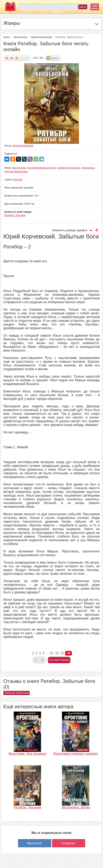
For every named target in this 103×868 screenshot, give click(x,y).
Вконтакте (34, 843)
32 (57, 653)
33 (62, 653)
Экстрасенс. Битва (76, 807)
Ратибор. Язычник (15, 215)
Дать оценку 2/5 (12, 58)
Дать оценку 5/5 (26, 58)
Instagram (68, 843)
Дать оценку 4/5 (21, 58)
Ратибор (18, 180)
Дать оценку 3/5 (17, 58)
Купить (55, 58)
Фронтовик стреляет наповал (76, 754)
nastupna (68, 653)
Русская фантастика (16, 172)
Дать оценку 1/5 (7, 58)
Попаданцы (88, 168)
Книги (7, 37)
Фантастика (20, 37)
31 (52, 653)
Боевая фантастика (68, 168)
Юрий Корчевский (41, 37)
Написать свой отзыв (16, 693)
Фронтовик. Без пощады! (27, 754)
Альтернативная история (41, 168)
